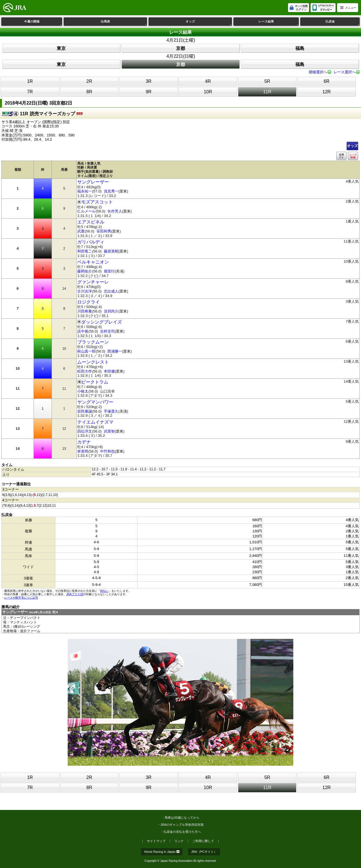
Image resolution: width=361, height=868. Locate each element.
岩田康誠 (85, 411)
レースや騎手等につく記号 (21, 598)
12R (326, 92)
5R (267, 81)
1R (30, 81)
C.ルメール (86, 211)
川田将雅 (85, 311)
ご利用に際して (203, 841)
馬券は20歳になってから (182, 818)
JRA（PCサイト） (204, 852)
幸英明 (83, 451)
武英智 (109, 431)
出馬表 (124, 23)
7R (30, 92)
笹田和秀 (104, 231)
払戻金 (343, 23)
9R (149, 92)
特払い (104, 591)
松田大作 (85, 371)
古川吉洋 (85, 291)
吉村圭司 (107, 331)
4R (208, 81)
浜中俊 (83, 331)
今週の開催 (43, 23)
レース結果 (279, 23)
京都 (180, 48)
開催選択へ (318, 72)
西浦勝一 (115, 351)
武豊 (81, 231)
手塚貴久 (111, 411)
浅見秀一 (111, 191)
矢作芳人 (115, 211)
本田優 (109, 371)
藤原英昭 (111, 251)
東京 (61, 48)
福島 (300, 48)
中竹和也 (107, 451)
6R (327, 81)
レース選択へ (345, 72)
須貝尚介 (111, 311)
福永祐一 (85, 191)
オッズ (209, 23)
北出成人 (111, 291)
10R (208, 92)
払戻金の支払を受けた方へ (182, 832)
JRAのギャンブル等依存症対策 (182, 825)
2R (89, 81)
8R (89, 92)
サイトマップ (156, 841)
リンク (179, 841)
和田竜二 (85, 251)
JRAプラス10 (75, 594)
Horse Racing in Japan (162, 852)
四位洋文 (85, 431)
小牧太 (83, 391)
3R (149, 81)
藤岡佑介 (85, 271)
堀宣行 (109, 271)
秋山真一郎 (86, 351)
